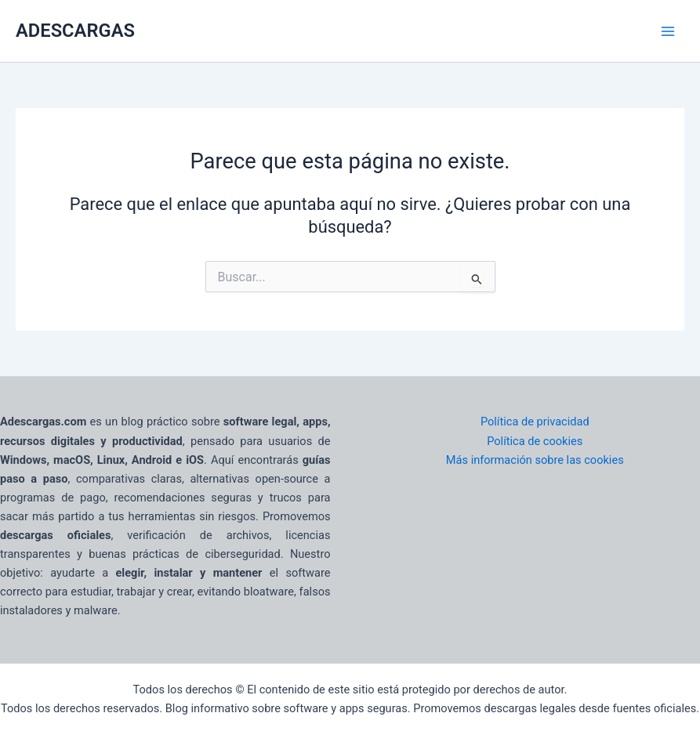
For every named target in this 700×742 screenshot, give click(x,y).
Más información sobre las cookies (535, 460)
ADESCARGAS (75, 31)
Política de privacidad (535, 422)
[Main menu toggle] (668, 31)
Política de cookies (535, 441)
